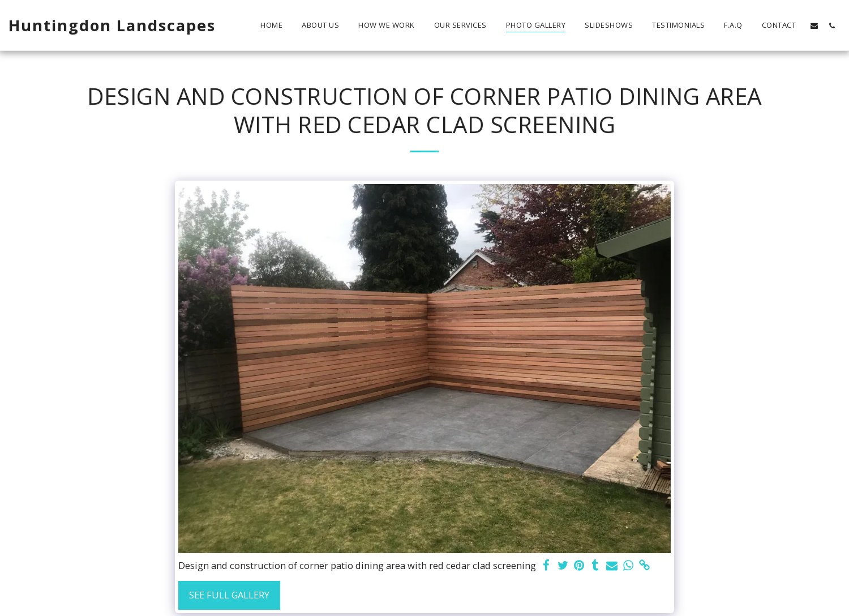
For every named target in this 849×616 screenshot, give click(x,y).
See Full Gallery (229, 595)
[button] (814, 25)
